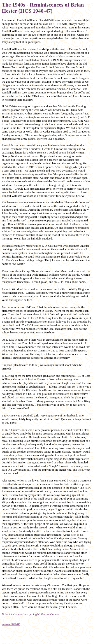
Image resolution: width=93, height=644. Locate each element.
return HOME (11, 624)
